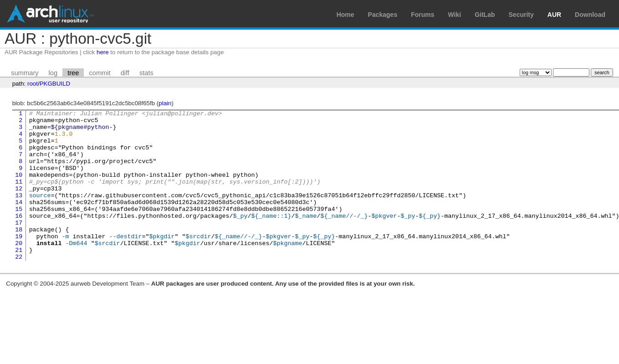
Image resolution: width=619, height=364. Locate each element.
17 (19, 246)
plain (165, 103)
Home (345, 15)
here (103, 52)
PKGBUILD (55, 84)
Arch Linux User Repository (50, 14)
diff (125, 73)
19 (19, 262)
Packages (383, 15)
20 (19, 270)
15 (19, 229)
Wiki (455, 15)
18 (19, 254)
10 (19, 188)
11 (19, 196)
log (53, 73)
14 (19, 221)
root (33, 84)
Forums (422, 15)
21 (19, 278)
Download (590, 15)
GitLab (485, 15)
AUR (554, 15)
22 (19, 287)
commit (100, 73)
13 (19, 213)
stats (146, 73)
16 (19, 237)
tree (73, 73)
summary (25, 73)
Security (521, 15)
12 (19, 205)
